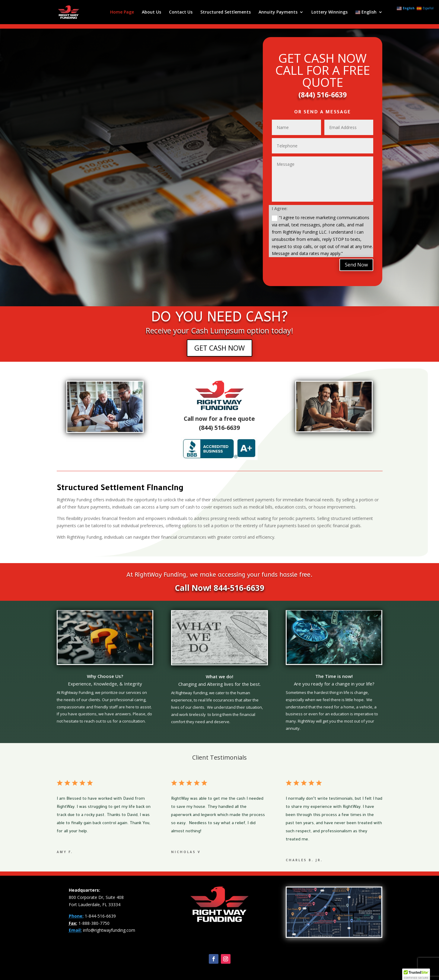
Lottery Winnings (329, 12)
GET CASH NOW (219, 348)
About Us (151, 12)
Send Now (356, 265)
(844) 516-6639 (323, 95)
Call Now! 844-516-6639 (219, 588)
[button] (416, 974)
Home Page (122, 12)
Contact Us (181, 12)
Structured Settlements (226, 12)
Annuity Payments (278, 12)
